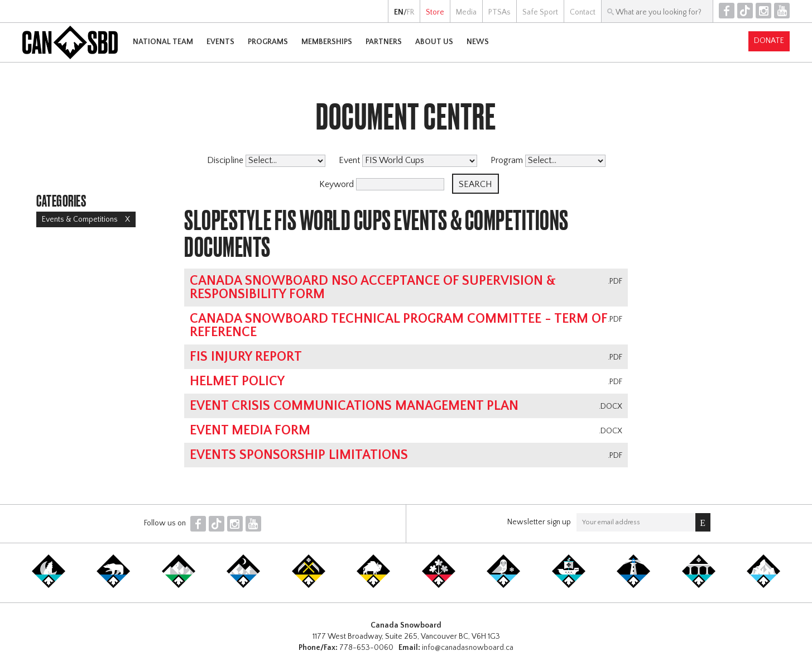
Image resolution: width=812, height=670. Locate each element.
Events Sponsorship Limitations (299, 455)
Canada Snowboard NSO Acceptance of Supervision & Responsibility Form (373, 288)
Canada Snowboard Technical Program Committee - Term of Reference (398, 326)
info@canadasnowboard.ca (468, 648)
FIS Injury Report (246, 357)
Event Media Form (250, 430)
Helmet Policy (237, 381)
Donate (769, 41)
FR (410, 12)
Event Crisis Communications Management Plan (354, 406)
